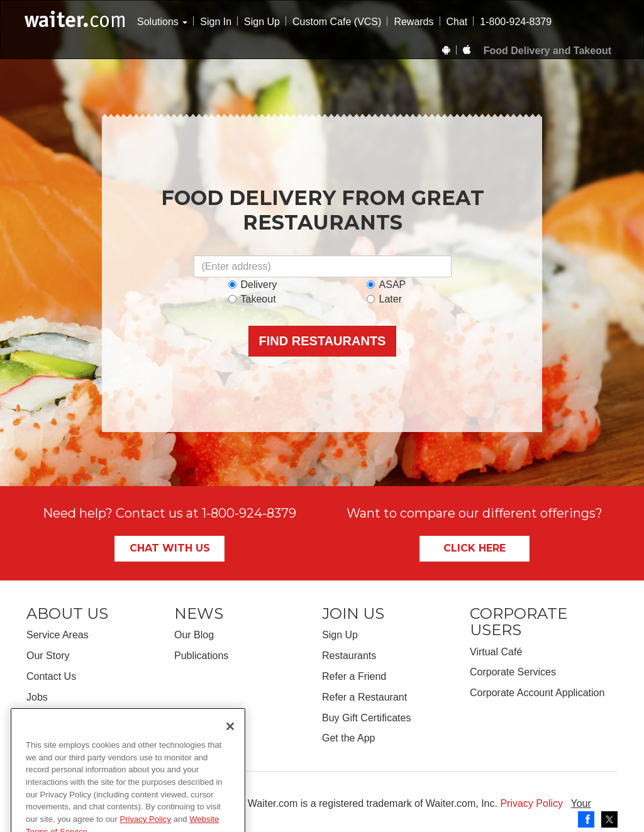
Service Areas (58, 635)
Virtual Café (496, 652)
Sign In (216, 22)
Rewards (414, 22)
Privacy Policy (531, 803)
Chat (457, 22)
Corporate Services (513, 672)
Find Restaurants (323, 341)
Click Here (475, 548)
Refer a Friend (354, 676)
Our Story (48, 656)
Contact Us (51, 676)
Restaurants (349, 656)
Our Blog (194, 635)
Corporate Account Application (537, 693)
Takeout (252, 299)
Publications (201, 656)
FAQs (39, 718)
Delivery (253, 285)
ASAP (386, 285)
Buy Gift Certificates (366, 718)
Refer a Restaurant (364, 697)
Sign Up (262, 22)
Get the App (349, 738)
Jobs (37, 697)
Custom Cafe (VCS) (337, 22)
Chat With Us (170, 548)
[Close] (230, 762)
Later (384, 299)
